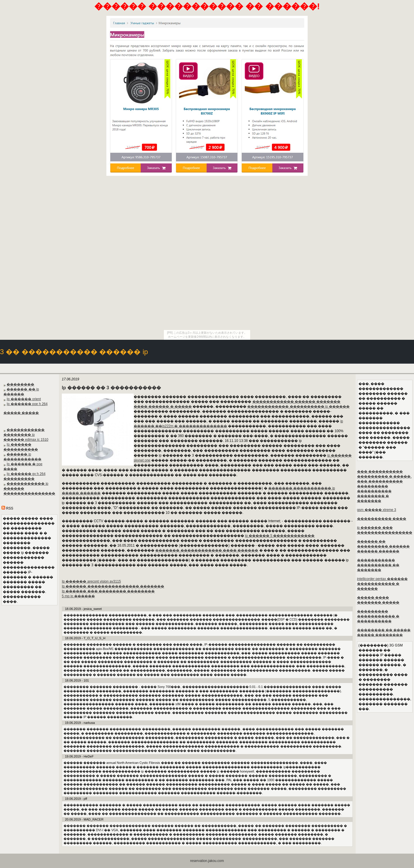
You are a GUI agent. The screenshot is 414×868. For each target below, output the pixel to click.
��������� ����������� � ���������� (378, 616)
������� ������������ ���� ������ (207, 550)
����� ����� (21, 413)
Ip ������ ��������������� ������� (113, 586)
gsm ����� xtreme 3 (377, 510)
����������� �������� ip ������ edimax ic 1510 (26, 435)
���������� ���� (382, 519)
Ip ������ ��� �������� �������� (108, 591)
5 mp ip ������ (78, 596)
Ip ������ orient (24, 399)
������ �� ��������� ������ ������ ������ (383, 546)
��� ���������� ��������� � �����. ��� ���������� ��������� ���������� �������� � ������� (384, 486)
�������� (20, 384)
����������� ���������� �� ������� (378, 565)
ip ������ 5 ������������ (280, 536)
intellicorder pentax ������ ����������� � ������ (382, 584)
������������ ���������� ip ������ (298, 407)
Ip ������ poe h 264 (27, 404)
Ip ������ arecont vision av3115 (91, 581)
